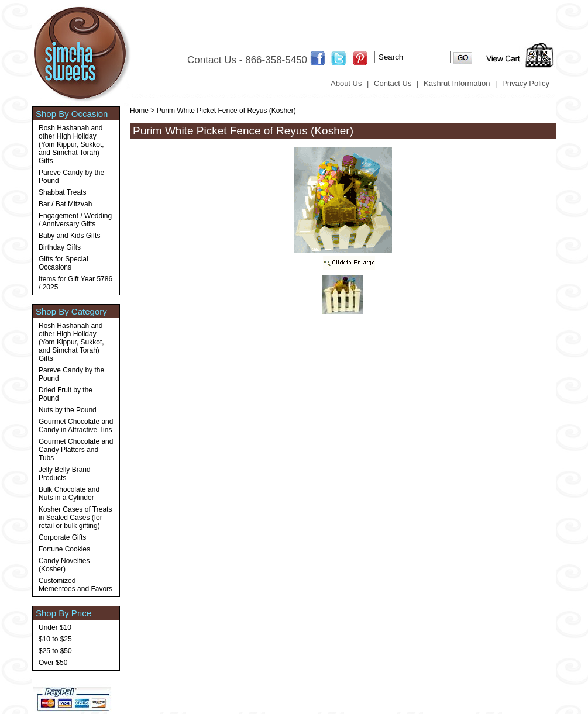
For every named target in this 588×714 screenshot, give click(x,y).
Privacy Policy (526, 83)
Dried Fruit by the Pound (66, 394)
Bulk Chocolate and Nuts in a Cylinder (69, 494)
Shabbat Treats (62, 192)
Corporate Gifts (62, 537)
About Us (346, 83)
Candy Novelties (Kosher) (64, 565)
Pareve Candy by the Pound (71, 177)
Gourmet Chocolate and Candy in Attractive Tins (76, 426)
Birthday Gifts (60, 247)
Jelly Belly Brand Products (65, 474)
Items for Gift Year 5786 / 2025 (75, 283)
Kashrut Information (457, 83)
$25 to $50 (55, 651)
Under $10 (55, 627)
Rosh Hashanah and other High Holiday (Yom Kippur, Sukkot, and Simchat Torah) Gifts (71, 144)
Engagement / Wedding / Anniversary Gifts (75, 220)
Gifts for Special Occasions (63, 263)
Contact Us (393, 83)
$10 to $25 (55, 639)
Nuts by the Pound (68, 410)
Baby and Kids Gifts (69, 236)
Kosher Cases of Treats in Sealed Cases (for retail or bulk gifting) (75, 518)
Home (139, 111)
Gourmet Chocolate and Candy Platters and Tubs (76, 450)
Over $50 (53, 663)
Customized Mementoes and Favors (75, 585)
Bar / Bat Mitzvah (65, 204)
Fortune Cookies (64, 549)
